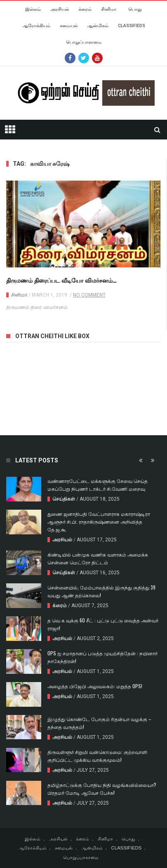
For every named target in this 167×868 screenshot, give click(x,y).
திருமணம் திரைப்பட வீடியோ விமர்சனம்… (61, 280)
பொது (135, 9)
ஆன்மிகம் (98, 26)
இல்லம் (33, 9)
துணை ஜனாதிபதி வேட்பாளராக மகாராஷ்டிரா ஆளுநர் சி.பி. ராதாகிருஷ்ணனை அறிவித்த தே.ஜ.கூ (99, 521)
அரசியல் (60, 9)
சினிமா (109, 9)
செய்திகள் (64, 499)
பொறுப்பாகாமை (84, 42)
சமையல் (69, 26)
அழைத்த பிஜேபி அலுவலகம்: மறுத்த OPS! (95, 686)
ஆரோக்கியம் (36, 26)
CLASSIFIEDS (132, 26)
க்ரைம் (85, 9)
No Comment (89, 295)
